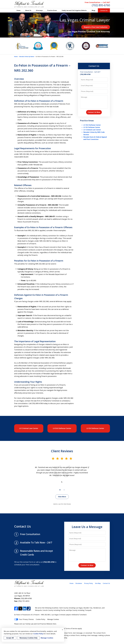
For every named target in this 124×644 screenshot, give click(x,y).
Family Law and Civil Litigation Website (74, 10)
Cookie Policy (41, 619)
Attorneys (39, 10)
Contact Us (104, 10)
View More (62, 497)
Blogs (94, 10)
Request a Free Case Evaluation (96, 27)
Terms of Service (71, 628)
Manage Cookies (53, 619)
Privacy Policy (89, 583)
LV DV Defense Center (92, 127)
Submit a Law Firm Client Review (62, 504)
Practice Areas (52, 10)
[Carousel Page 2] (64, 490)
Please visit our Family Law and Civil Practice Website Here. (35, 624)
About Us (28, 10)
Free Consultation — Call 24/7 (97, 2)
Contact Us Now (94, 112)
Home (18, 10)
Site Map (98, 583)
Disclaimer (79, 583)
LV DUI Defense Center (92, 125)
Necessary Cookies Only (28, 638)
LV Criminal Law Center (92, 130)
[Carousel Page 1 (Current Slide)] (60, 490)
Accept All (10, 638)
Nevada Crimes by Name (27, 57)
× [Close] (62, 630)
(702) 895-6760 (101, 5)
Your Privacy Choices (24, 619)
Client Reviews (62, 451)
